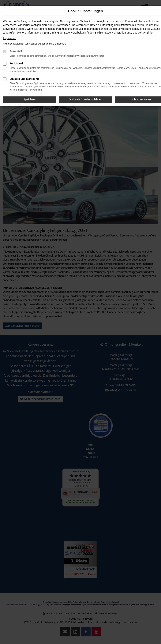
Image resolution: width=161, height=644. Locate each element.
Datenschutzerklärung (118, 33)
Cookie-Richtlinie (142, 33)
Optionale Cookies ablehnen (85, 99)
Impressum (10, 38)
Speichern (30, 99)
